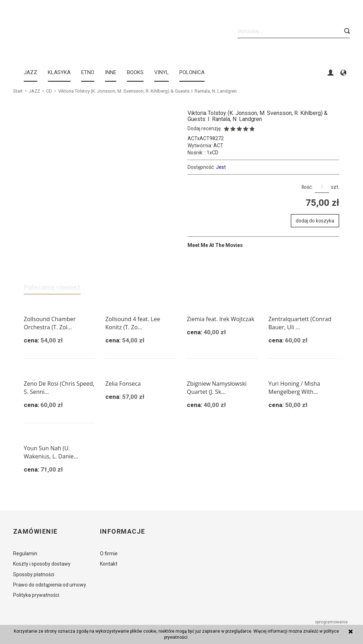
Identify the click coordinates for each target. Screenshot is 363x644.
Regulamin (25, 554)
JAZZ (30, 72)
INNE (111, 72)
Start (18, 91)
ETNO (88, 72)
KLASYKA (59, 72)
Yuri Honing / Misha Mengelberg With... (294, 388)
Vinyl (161, 72)
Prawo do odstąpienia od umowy (50, 585)
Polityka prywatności (36, 595)
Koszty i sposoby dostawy (42, 564)
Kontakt (109, 564)
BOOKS (135, 72)
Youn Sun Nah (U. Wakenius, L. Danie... (51, 452)
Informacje (122, 532)
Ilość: (307, 187)
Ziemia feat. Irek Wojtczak (221, 319)
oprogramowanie (332, 622)
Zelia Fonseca (123, 384)
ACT (218, 145)
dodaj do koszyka (315, 221)
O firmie (109, 554)
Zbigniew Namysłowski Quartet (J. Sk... (217, 388)
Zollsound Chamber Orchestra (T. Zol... (50, 323)
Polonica (192, 72)
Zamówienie (35, 532)
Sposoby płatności (34, 574)
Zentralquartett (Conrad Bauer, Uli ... (300, 323)
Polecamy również (52, 287)
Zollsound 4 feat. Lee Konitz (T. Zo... (133, 323)
